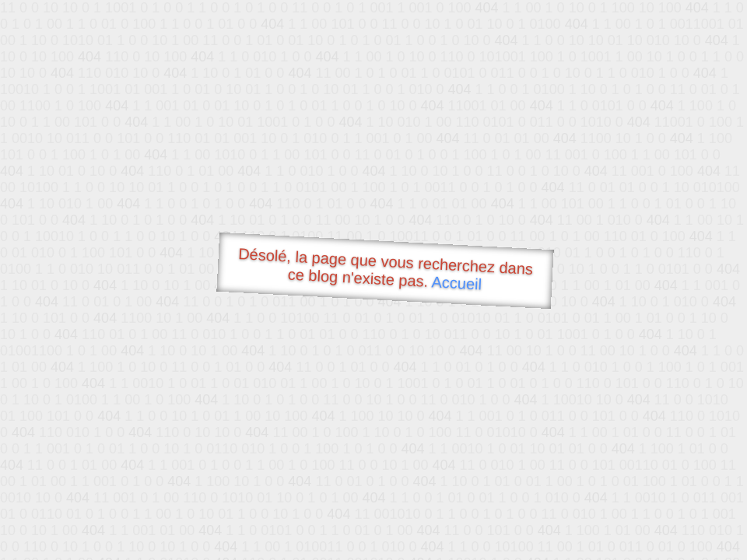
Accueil (457, 283)
